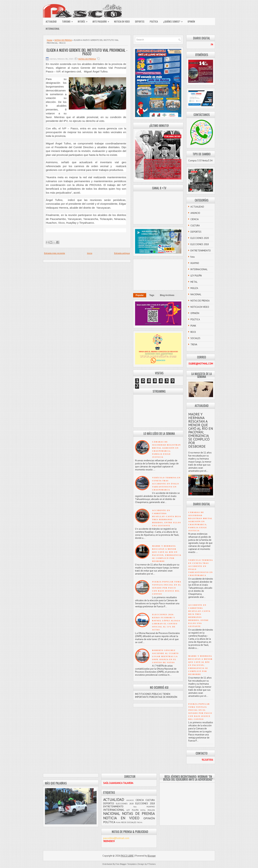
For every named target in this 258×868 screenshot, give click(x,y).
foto (193, 257)
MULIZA (194, 288)
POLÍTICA (154, 21)
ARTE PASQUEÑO (102, 21)
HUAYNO (195, 263)
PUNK (193, 326)
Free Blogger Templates (126, 864)
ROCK (193, 332)
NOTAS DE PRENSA (63, 40)
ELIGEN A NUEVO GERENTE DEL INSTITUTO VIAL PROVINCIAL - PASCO (87, 52)
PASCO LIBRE (127, 856)
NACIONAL (196, 294)
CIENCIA (195, 219)
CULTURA (195, 226)
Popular (140, 295)
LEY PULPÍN (196, 276)
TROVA (194, 345)
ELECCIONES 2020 (200, 238)
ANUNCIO (195, 213)
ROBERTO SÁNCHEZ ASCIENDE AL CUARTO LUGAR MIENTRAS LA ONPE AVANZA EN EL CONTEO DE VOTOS (165, 656)
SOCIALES (195, 338)
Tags (152, 295)
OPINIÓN (191, 21)
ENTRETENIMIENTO (201, 251)
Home (50, 40)
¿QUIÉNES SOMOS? (174, 21)
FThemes (151, 864)
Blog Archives (167, 295)
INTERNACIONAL (53, 29)
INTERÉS (84, 21)
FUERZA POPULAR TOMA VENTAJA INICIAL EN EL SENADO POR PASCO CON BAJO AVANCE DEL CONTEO (167, 588)
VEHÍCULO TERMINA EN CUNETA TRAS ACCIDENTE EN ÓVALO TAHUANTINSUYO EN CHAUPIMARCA (166, 484)
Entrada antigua (122, 253)
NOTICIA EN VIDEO (122, 21)
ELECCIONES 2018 (200, 244)
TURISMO (69, 21)
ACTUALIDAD (51, 21)
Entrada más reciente (55, 253)
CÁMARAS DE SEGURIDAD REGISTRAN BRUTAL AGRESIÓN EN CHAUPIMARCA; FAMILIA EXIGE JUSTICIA (200, 521)
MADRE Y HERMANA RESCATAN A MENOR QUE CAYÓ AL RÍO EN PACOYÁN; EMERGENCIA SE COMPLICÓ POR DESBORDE (201, 430)
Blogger (152, 856)
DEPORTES (140, 21)
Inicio (90, 253)
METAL (194, 282)
